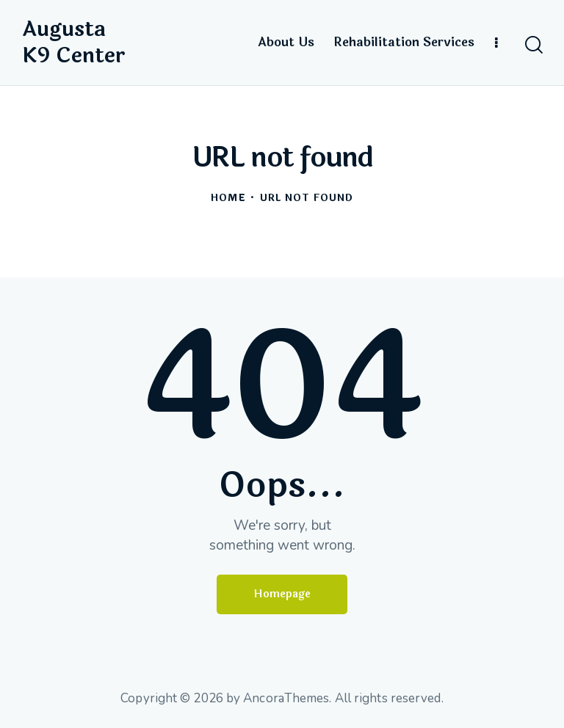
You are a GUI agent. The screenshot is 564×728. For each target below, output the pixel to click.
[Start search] (533, 45)
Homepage (282, 594)
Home (228, 199)
